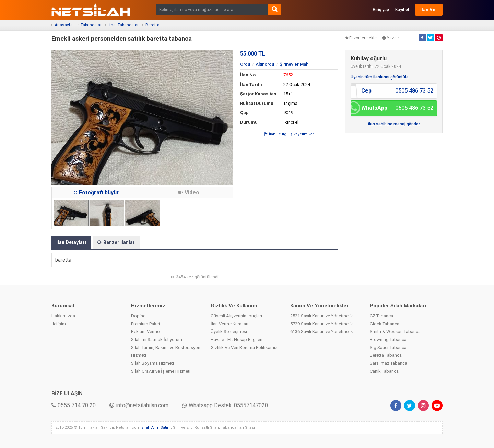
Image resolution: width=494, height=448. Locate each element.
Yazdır (391, 38)
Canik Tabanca (384, 371)
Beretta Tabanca (386, 355)
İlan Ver (429, 9)
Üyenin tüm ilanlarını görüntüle (380, 77)
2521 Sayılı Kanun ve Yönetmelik (322, 316)
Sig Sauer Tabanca (388, 347)
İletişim (59, 324)
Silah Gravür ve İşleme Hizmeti (161, 371)
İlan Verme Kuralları (230, 324)
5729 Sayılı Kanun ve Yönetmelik (322, 324)
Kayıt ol (402, 10)
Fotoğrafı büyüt (96, 192)
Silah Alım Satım (156, 428)
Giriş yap (381, 10)
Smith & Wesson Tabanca (395, 332)
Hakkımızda (63, 316)
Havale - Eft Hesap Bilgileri (237, 340)
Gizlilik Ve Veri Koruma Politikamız (244, 347)
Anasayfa (64, 25)
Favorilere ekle (361, 38)
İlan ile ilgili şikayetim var (289, 134)
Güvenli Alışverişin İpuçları (236, 316)
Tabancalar (91, 25)
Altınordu (265, 64)
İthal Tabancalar (123, 25)
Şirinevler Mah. (295, 64)
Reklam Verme (145, 332)
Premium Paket (146, 324)
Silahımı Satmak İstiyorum (157, 340)
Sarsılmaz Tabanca (389, 363)
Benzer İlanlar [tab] (116, 242)
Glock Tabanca (385, 324)
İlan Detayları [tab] (71, 242)
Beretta (152, 25)
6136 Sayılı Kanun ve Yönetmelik (322, 332)
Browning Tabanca (388, 340)
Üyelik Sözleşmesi (229, 332)
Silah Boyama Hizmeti (152, 363)
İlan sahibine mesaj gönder (394, 124)
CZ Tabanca (381, 316)
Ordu (245, 64)
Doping (138, 316)
